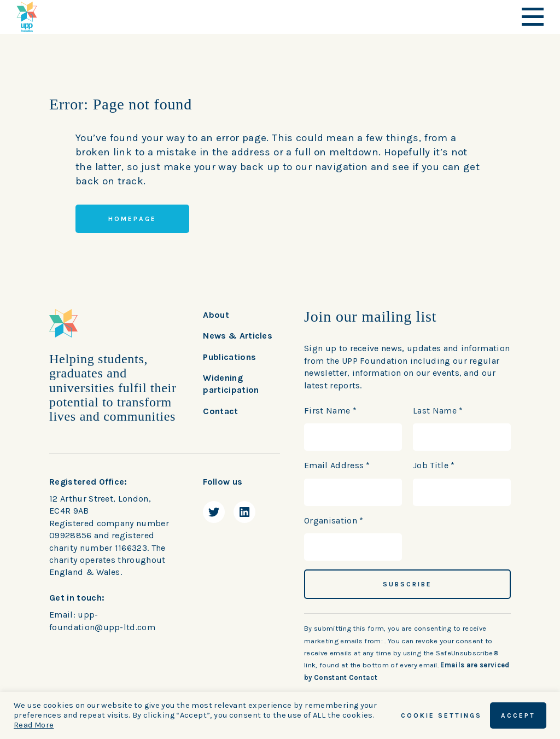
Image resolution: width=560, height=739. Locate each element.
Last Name (438, 411)
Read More (34, 725)
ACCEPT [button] (518, 715)
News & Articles (238, 336)
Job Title (434, 465)
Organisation (334, 520)
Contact (220, 411)
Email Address (337, 465)
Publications (229, 357)
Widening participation (231, 384)
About (216, 315)
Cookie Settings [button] (441, 715)
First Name (330, 411)
